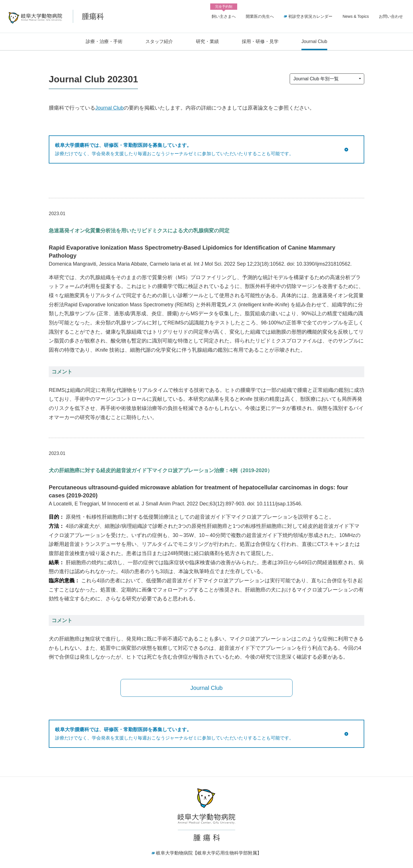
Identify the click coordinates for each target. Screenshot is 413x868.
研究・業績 (207, 41)
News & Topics (356, 16)
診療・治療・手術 (104, 41)
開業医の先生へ (260, 16)
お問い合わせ (391, 16)
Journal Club (314, 41)
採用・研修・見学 (260, 41)
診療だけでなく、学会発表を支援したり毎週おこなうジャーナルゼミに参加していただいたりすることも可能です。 (199, 149)
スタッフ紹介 (159, 41)
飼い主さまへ (224, 15)
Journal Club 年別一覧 (316, 79)
